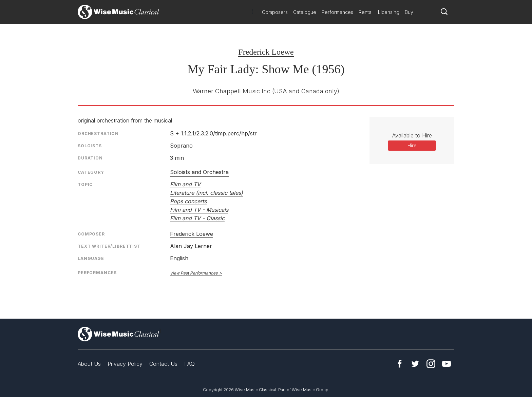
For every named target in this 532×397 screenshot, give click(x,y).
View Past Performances (194, 273)
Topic (85, 184)
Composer (91, 234)
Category (91, 172)
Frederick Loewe (266, 52)
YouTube (446, 364)
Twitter (415, 364)
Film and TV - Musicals (199, 210)
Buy (409, 12)
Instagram (431, 364)
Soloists (90, 146)
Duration (90, 158)
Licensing (389, 12)
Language (91, 258)
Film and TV (185, 184)
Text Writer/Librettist (109, 246)
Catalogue (305, 12)
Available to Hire (412, 135)
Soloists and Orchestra (199, 172)
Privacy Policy (125, 364)
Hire (412, 145)
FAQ (189, 364)
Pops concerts (188, 201)
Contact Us (163, 364)
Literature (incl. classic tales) (206, 193)
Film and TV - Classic (197, 218)
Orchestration (98, 134)
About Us (89, 364)
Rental (366, 12)
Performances (337, 12)
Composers (275, 12)
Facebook (400, 364)
